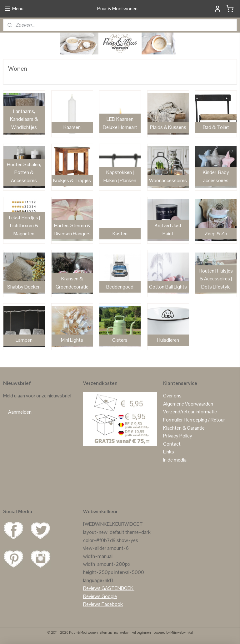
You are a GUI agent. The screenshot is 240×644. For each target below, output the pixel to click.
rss (116, 632)
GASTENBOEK (117, 588)
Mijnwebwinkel (182, 632)
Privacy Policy (178, 436)
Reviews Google (100, 596)
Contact (172, 444)
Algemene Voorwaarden (188, 404)
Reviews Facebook (103, 604)
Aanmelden (20, 412)
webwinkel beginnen (135, 632)
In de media (175, 460)
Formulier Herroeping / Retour (194, 420)
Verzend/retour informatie (190, 412)
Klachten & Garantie (184, 428)
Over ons (172, 396)
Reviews (92, 588)
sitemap (106, 632)
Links (169, 452)
